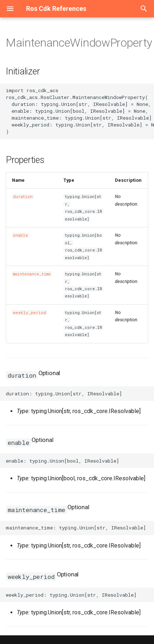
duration (23, 197)
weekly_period (30, 313)
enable (20, 235)
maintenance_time (32, 274)
